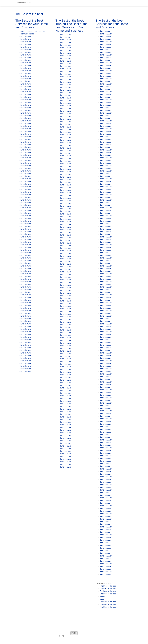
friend (102, 599)
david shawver (25, 36)
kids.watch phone (27, 34)
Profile (74, 633)
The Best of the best (108, 586)
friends (102, 596)
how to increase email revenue (32, 31)
